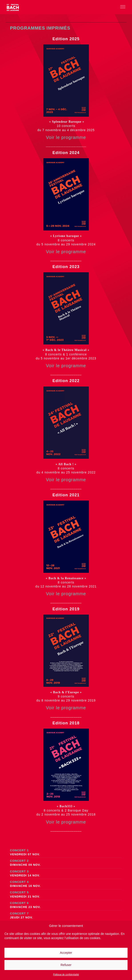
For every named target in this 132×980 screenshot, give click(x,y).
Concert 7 (66, 916)
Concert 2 (66, 863)
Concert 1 (66, 853)
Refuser (66, 965)
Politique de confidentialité (66, 975)
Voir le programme (66, 137)
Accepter (66, 953)
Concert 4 (66, 884)
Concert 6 (66, 905)
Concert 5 (66, 895)
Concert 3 (66, 874)
